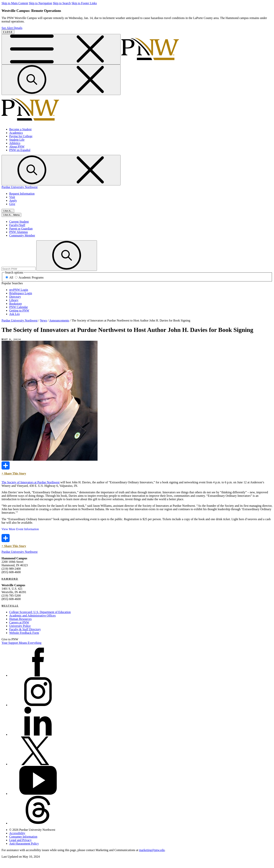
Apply (13, 200)
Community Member (22, 235)
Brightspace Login (21, 293)
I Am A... (8, 211)
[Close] (11, 215)
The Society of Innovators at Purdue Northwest (31, 482)
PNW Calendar (19, 307)
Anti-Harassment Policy (24, 844)
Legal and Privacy (20, 840)
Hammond (10, 579)
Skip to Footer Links (84, 3)
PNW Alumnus (19, 232)
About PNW (17, 147)
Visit (12, 197)
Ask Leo (14, 314)
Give (12, 204)
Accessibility (17, 833)
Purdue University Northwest (20, 187)
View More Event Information (20, 529)
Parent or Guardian (21, 229)
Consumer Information (23, 837)
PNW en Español (20, 150)
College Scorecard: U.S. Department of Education (40, 612)
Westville (10, 606)
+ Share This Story (14, 468)
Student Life (17, 140)
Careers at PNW (19, 622)
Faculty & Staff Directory (25, 629)
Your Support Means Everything (22, 643)
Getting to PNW (19, 310)
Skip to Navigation (40, 3)
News (43, 320)
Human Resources (20, 619)
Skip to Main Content (15, 3)
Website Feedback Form (24, 633)
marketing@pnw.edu (152, 850)
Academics (16, 133)
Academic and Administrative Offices (32, 615)
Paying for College (21, 136)
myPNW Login (19, 290)
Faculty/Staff (17, 225)
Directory (15, 297)
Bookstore (16, 304)
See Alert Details (12, 28)
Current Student (19, 222)
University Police (20, 626)
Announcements (59, 320)
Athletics (15, 143)
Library (14, 300)
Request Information (22, 194)
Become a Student (20, 129)
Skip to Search (62, 3)
